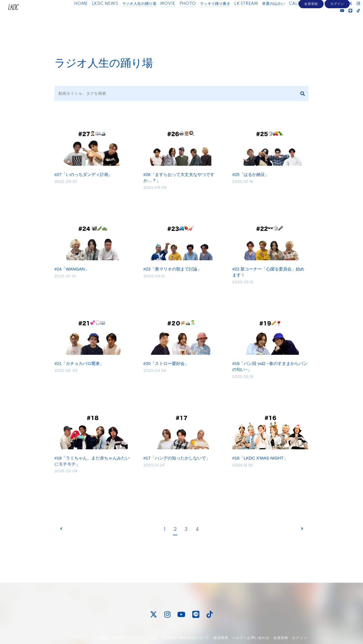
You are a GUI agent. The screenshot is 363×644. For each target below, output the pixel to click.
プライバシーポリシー (71, 621)
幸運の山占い (270, 16)
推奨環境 (221, 621)
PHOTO (184, 16)
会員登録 (311, 33)
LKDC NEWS (102, 16)
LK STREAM (243, 16)
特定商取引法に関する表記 (135, 621)
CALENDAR (298, 16)
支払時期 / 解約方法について (185, 621)
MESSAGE (324, 16)
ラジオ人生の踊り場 (136, 16)
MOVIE (164, 16)
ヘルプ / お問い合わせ (251, 621)
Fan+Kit (197, 636)
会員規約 (102, 621)
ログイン (337, 33)
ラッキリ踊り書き (212, 16)
